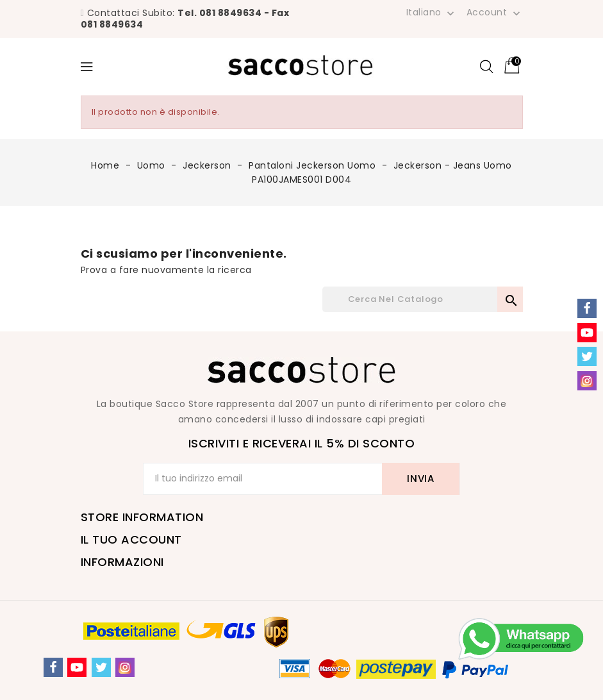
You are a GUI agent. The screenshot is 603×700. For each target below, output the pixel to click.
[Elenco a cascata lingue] (432, 12)
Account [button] (495, 13)
